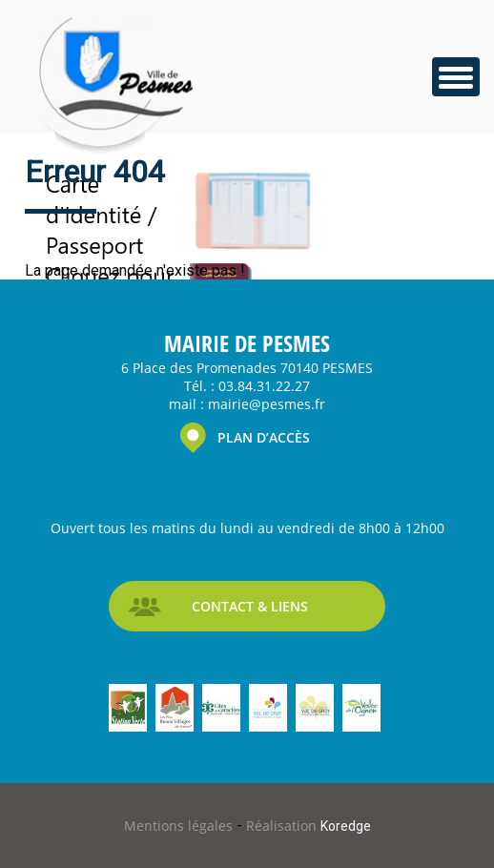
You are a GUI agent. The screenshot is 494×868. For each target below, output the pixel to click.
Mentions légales (180, 826)
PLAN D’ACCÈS (264, 437)
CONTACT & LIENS (250, 606)
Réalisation (309, 826)
